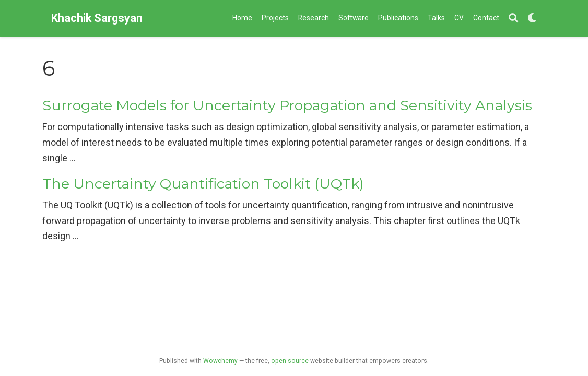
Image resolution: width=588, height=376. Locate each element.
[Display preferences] (532, 19)
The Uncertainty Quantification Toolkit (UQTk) (203, 184)
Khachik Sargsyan (97, 18)
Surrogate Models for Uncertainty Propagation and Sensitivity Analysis (287, 105)
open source (290, 361)
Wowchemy (220, 361)
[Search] (513, 19)
